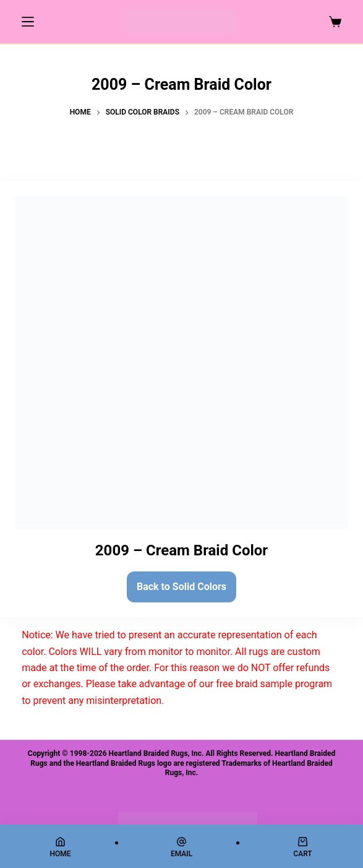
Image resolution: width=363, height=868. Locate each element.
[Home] (60, 847)
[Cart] (303, 847)
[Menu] (28, 22)
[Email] (181, 847)
